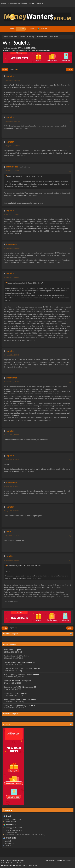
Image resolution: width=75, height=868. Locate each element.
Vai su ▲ (71, 860)
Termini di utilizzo (62, 860)
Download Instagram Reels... (15, 668)
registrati (41, 3)
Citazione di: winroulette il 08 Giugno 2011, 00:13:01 (25, 283)
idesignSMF (20, 863)
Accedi (33, 3)
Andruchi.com (36, 229)
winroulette (11, 244)
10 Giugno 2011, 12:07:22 (12, 435)
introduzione (8, 650)
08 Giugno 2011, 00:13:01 (12, 248)
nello (8, 532)
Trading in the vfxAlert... (13, 681)
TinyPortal (48, 860)
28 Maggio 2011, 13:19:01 (12, 214)
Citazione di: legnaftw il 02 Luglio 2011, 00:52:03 (24, 566)
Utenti (9, 816)
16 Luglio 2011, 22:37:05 (11, 511)
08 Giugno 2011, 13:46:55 (12, 355)
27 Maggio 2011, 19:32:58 (12, 80)
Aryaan (18, 650)
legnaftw (10, 76)
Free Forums (12, 863)
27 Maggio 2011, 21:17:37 (12, 146)
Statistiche (8, 810)
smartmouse (34, 675)
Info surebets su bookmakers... (15, 699)
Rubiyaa (23, 693)
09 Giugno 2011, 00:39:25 (12, 382)
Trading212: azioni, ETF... (13, 656)
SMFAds (4, 863)
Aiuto (54, 860)
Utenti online (12, 838)
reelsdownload (34, 668)
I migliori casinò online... (13, 662)
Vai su (5, 628)
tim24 (33, 706)
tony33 (9, 556)
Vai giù (5, 69)
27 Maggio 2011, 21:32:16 (12, 171)
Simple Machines (19, 860)
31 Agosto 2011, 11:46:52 (11, 535)
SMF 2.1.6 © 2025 (7, 860)
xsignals (27, 681)
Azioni (70, 69)
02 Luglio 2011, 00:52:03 (11, 459)
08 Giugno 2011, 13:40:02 (12, 277)
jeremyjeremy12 (30, 687)
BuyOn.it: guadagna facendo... (15, 675)
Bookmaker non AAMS (12, 687)
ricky (27, 656)
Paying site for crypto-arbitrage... (16, 706)
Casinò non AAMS (11, 693)
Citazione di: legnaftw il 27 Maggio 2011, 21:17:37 (25, 176)
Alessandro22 (30, 662)
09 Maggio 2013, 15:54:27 (12, 560)
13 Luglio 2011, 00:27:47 (11, 486)
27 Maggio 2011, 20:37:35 (12, 121)
